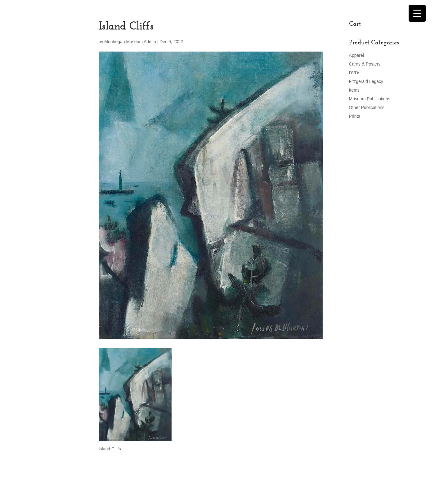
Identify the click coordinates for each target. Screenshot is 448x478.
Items (354, 90)
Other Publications (367, 107)
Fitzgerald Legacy (366, 81)
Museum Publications (370, 99)
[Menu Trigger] (417, 13)
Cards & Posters (365, 64)
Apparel (356, 55)
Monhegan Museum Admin (130, 42)
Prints (355, 116)
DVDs (355, 73)
